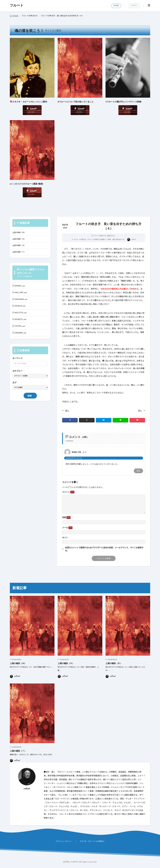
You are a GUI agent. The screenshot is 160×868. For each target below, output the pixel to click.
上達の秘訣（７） (19, 252)
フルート (17, 6)
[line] (120, 420)
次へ (140, 411)
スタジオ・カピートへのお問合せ (92, 842)
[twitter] (87, 420)
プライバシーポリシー (64, 842)
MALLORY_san (21, 293)
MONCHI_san (20, 306)
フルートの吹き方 (80, 240)
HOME (15, 16)
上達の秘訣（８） (19, 246)
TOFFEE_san (20, 326)
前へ (67, 411)
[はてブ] (104, 420)
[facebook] (70, 420)
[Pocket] (137, 420)
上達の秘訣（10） (19, 233)
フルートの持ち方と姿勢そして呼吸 (100, 240)
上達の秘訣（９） (19, 239)
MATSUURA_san (21, 299)
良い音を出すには (119, 240)
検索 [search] (30, 396)
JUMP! (33, 109)
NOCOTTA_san (21, 313)
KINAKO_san (20, 286)
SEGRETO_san (20, 320)
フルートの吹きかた (30, 16)
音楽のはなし (111, 236)
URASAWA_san (20, 333)
